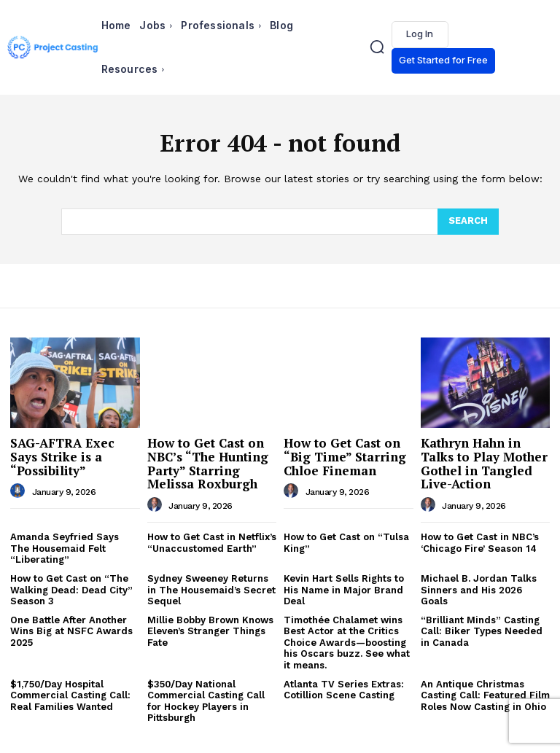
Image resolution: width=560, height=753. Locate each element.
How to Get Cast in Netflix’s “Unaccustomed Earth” (212, 543)
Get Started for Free (443, 60)
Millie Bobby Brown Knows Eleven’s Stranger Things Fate (210, 631)
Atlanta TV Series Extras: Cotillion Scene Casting (344, 690)
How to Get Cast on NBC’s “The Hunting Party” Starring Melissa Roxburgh (208, 463)
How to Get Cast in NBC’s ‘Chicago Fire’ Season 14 (480, 543)
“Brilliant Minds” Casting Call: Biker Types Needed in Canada (482, 631)
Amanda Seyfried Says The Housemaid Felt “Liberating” (65, 548)
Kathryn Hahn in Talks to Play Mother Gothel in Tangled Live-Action (484, 463)
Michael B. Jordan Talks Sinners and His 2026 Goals (479, 590)
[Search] (468, 222)
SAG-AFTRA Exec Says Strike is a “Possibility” (62, 456)
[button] (377, 47)
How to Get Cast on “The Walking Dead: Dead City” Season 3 (71, 590)
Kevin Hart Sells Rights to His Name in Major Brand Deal (344, 590)
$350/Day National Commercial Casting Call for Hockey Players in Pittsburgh (206, 701)
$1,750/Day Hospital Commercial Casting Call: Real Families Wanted (70, 695)
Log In (420, 34)
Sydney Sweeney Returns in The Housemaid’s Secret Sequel (211, 590)
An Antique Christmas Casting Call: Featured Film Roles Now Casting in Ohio (485, 695)
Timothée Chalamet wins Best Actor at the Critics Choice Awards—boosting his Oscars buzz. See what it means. (347, 643)
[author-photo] (20, 491)
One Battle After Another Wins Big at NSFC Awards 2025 (71, 631)
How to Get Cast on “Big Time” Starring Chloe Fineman (345, 456)
